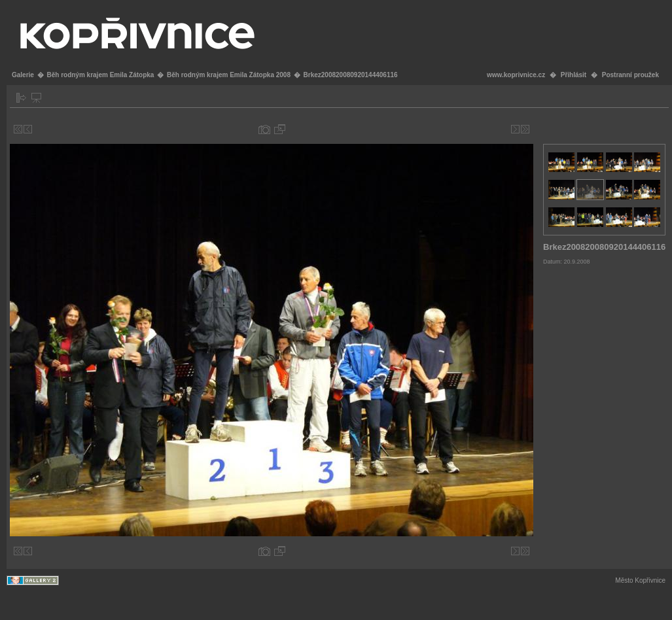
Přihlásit (574, 75)
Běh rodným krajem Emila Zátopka (100, 75)
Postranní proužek (630, 75)
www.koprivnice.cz (516, 75)
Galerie (23, 75)
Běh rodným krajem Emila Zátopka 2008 (229, 75)
